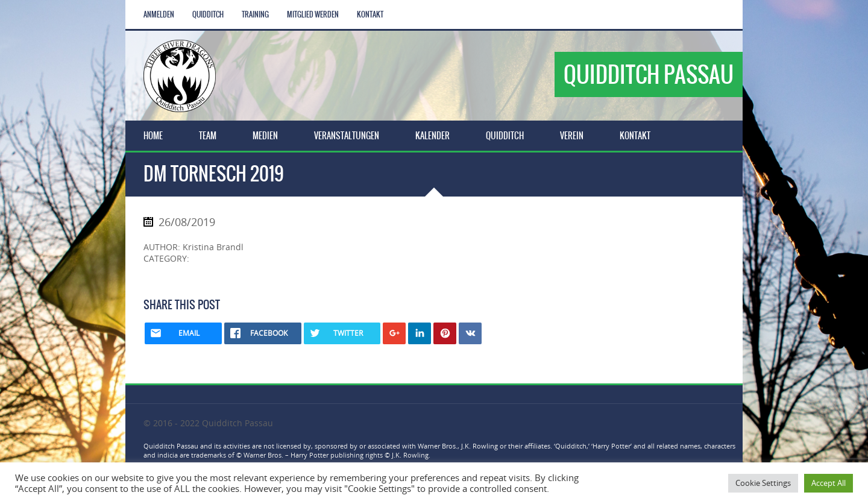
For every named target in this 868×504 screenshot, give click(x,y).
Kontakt (370, 14)
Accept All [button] (829, 483)
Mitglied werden (313, 14)
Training (255, 14)
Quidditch (208, 14)
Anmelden (159, 14)
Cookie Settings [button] (763, 483)
